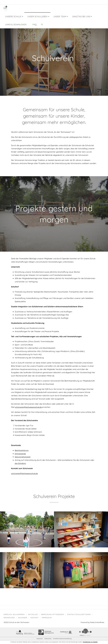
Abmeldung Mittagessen (53, 615)
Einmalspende (21, 454)
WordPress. (100, 623)
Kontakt (35, 618)
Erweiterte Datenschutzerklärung (62, 639)
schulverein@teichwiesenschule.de (26, 473)
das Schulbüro (21, 463)
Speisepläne (9, 618)
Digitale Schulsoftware (79, 615)
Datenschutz (48, 639)
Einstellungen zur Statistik (90, 642)
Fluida (92, 623)
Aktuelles (33, 615)
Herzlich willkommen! (14, 615)
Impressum (47, 618)
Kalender (23, 618)
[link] (42, 24)
